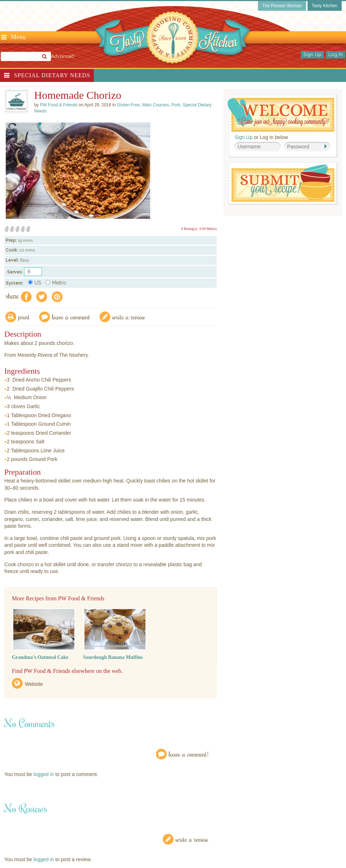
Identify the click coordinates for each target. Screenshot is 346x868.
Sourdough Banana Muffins (113, 657)
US (34, 283)
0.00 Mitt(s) (208, 229)
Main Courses (156, 105)
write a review (129, 317)
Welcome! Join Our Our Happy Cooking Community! (281, 115)
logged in (44, 774)
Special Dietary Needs (52, 75)
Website (34, 684)
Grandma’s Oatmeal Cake (40, 657)
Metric (56, 283)
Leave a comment (71, 317)
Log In (336, 55)
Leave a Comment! (189, 754)
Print (24, 317)
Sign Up (312, 55)
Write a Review (192, 839)
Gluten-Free (128, 105)
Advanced (63, 56)
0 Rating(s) (189, 229)
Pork (176, 105)
